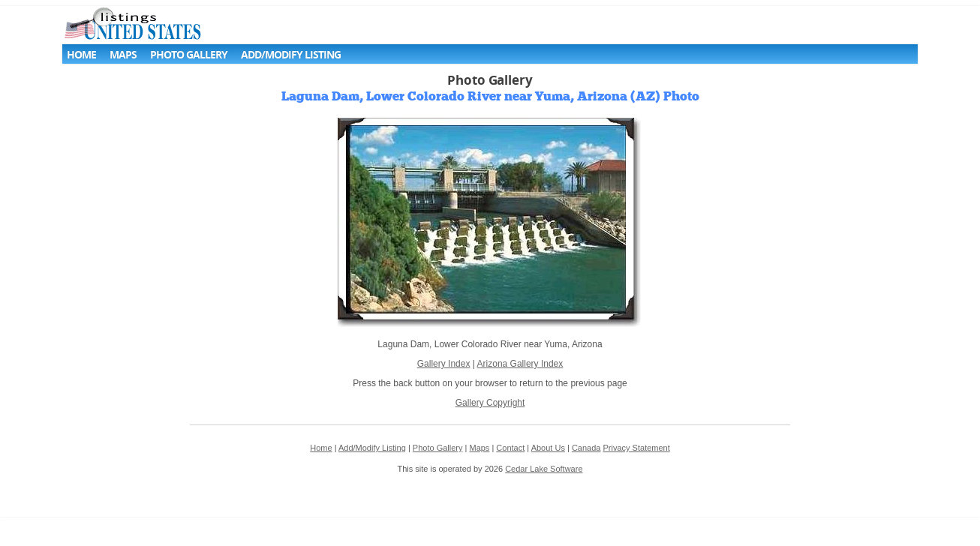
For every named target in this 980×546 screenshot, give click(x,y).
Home (81, 54)
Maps (123, 54)
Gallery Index (444, 364)
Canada (586, 448)
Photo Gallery (189, 54)
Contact (510, 448)
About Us (548, 448)
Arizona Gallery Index (520, 364)
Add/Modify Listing (291, 54)
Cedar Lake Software (544, 469)
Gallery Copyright (490, 403)
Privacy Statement (637, 448)
